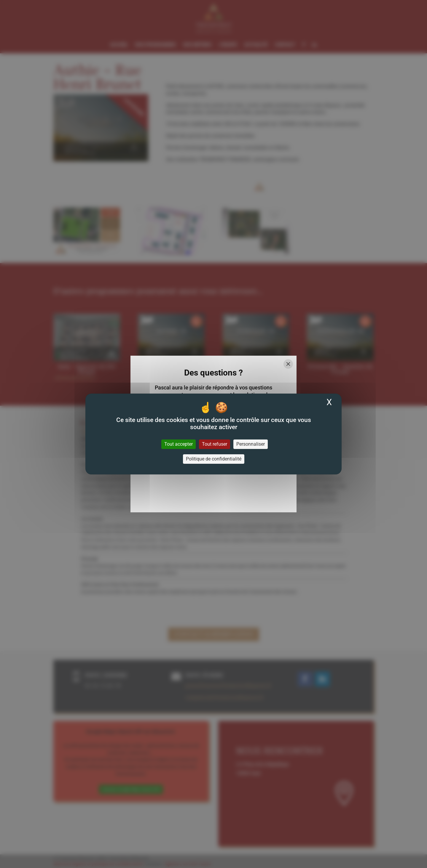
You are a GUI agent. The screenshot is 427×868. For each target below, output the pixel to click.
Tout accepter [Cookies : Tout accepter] (179, 444)
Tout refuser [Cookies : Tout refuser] (215, 444)
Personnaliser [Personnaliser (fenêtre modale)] (251, 444)
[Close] (288, 364)
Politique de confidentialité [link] (214, 459)
